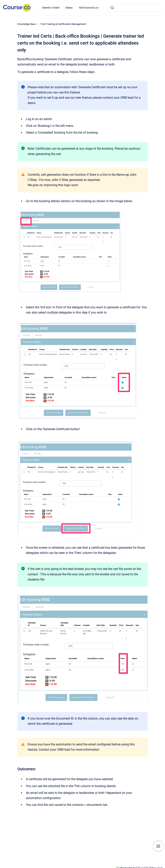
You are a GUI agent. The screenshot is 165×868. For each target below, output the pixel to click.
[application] (140, 867)
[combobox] (135, 8)
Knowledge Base (27, 24)
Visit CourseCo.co (89, 8)
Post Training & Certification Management (63, 24)
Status (69, 8)
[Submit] (112, 8)
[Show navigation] (158, 846)
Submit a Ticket (51, 8)
